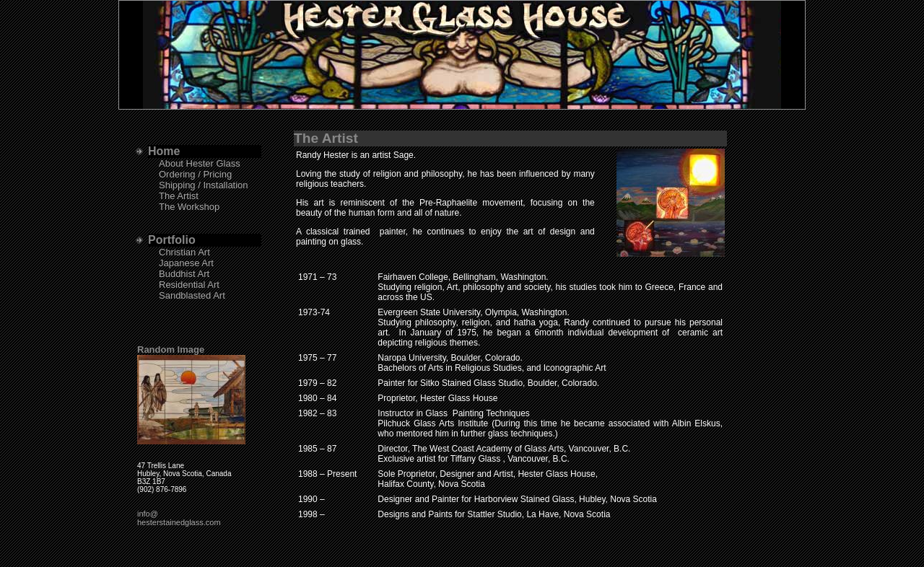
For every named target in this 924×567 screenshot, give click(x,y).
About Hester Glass (200, 163)
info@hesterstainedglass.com (179, 518)
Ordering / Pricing (195, 174)
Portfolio (172, 240)
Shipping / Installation (204, 185)
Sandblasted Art (192, 295)
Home (164, 151)
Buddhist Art (184, 274)
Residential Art (189, 285)
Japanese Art (186, 263)
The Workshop (189, 207)
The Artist (179, 196)
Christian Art (184, 252)
